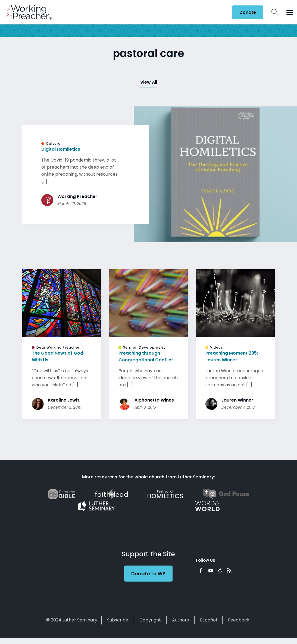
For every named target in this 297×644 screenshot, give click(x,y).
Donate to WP (148, 574)
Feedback (239, 620)
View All (149, 82)
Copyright (150, 620)
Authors (180, 620)
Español (208, 620)
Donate (248, 12)
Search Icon (275, 12)
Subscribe (118, 620)
